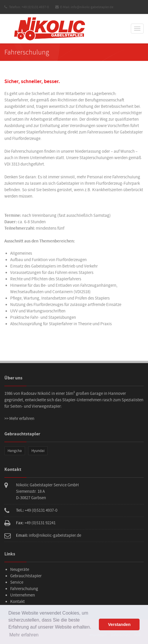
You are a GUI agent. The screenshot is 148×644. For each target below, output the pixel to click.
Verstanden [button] (119, 624)
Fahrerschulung (24, 589)
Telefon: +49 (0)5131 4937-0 (27, 7)
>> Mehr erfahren (19, 419)
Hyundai (38, 451)
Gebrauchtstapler (26, 576)
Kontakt (17, 602)
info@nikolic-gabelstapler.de (55, 535)
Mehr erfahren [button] (24, 635)
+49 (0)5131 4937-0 (41, 510)
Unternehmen (23, 595)
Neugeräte (20, 570)
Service (17, 582)
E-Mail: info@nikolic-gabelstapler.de (84, 7)
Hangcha (15, 451)
